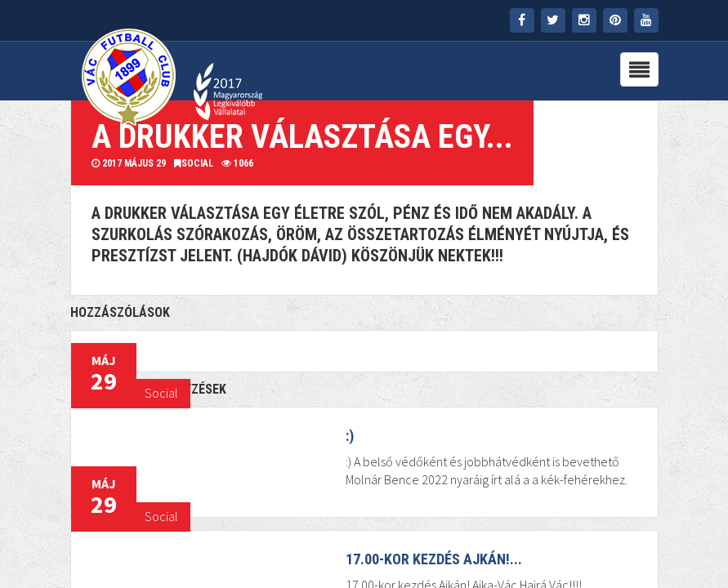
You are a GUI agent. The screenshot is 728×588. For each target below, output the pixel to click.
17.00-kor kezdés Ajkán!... (434, 559)
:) (350, 436)
